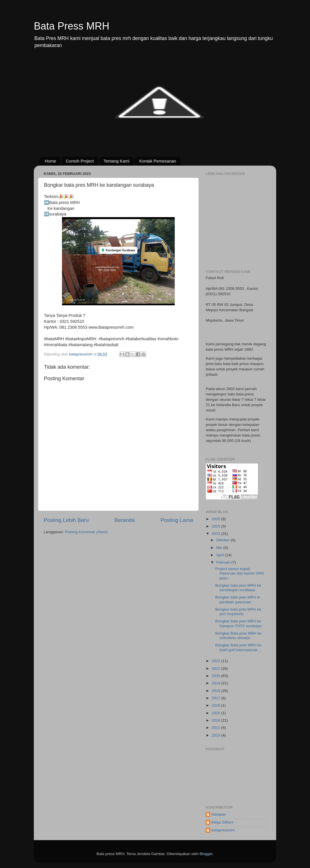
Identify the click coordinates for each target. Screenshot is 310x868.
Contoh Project (80, 161)
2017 (216, 698)
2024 (216, 526)
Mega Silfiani (222, 822)
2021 (216, 668)
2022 (216, 661)
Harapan (219, 814)
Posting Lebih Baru (66, 520)
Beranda (124, 520)
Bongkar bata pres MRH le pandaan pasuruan (238, 599)
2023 (216, 534)
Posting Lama (177, 520)
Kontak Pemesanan (158, 161)
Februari (224, 562)
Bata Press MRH (72, 26)
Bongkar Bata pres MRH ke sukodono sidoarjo (238, 636)
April (221, 555)
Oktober (223, 540)
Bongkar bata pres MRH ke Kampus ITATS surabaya (238, 623)
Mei (220, 548)
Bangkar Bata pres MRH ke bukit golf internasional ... (238, 647)
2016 (216, 705)
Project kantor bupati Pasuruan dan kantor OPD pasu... (240, 573)
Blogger (206, 854)
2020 (216, 676)
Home (50, 161)
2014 (216, 720)
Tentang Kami (117, 161)
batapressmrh (223, 830)
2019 (216, 683)
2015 (216, 713)
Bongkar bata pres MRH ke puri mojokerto (238, 612)
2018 (216, 691)
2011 (216, 728)
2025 (216, 519)
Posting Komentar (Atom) (86, 532)
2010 (216, 735)
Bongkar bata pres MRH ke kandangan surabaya (238, 588)
